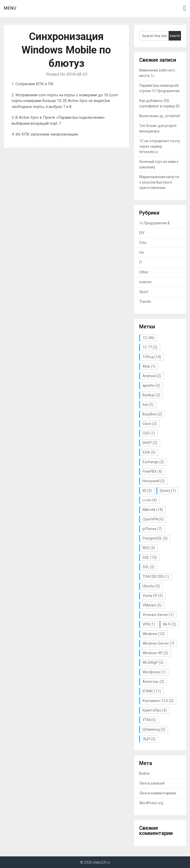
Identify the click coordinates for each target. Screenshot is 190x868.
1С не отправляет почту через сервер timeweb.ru (160, 146)
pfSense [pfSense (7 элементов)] (152, 529)
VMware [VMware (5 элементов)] (152, 605)
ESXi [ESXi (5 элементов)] (149, 452)
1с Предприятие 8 (154, 223)
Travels (145, 302)
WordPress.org (151, 803)
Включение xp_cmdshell (160, 116)
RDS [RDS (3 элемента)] (149, 548)
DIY (142, 233)
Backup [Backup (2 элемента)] (151, 395)
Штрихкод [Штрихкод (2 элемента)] (154, 729)
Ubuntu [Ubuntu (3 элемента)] (151, 586)
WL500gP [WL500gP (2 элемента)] (153, 662)
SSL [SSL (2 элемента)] (148, 567)
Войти (144, 774)
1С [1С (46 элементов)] (148, 338)
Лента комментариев (158, 793)
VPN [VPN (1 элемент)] (149, 624)
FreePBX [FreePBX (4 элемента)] (152, 471)
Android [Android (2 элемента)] (152, 376)
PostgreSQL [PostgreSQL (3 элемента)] (155, 538)
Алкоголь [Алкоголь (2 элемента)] (153, 682)
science (145, 282)
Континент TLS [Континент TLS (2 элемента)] (158, 701)
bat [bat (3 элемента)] (148, 405)
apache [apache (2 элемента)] (151, 385)
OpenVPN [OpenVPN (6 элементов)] (153, 519)
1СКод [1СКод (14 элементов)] (152, 357)
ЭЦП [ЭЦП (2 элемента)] (149, 739)
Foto (143, 243)
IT (141, 262)
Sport (144, 292)
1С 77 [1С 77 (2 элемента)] (150, 347)
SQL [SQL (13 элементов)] (150, 557)
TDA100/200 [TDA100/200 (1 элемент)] (156, 577)
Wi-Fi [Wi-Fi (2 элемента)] (170, 624)
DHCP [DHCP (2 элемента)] (150, 443)
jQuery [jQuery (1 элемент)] (168, 491)
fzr (142, 252)
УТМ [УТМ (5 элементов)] (149, 720)
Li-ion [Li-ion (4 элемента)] (150, 500)
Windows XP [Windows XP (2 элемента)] (155, 653)
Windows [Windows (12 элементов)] (154, 634)
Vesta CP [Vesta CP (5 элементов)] (153, 596)
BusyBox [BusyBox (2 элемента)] (152, 414)
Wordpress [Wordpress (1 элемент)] (154, 672)
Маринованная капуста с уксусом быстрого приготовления (159, 182)
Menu (10, 8)
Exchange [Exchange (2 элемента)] (153, 462)
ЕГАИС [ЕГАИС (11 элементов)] (152, 691)
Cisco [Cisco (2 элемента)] (150, 424)
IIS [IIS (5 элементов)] (147, 491)
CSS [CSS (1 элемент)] (149, 433)
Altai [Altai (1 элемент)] (149, 366)
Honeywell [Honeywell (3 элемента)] (154, 481)
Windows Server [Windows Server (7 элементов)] (158, 643)
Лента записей (152, 783)
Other (144, 272)
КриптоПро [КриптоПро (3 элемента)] (155, 710)
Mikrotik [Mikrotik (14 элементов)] (153, 510)
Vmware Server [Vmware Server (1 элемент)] (158, 615)
